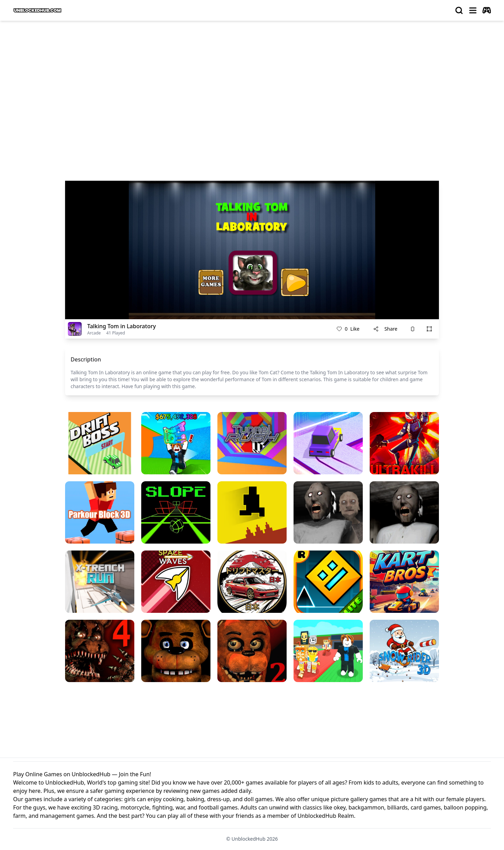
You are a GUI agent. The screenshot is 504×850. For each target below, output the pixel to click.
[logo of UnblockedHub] (37, 10)
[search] (459, 10)
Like (348, 329)
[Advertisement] (252, 78)
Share (385, 329)
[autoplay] (487, 10)
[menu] (473, 10)
